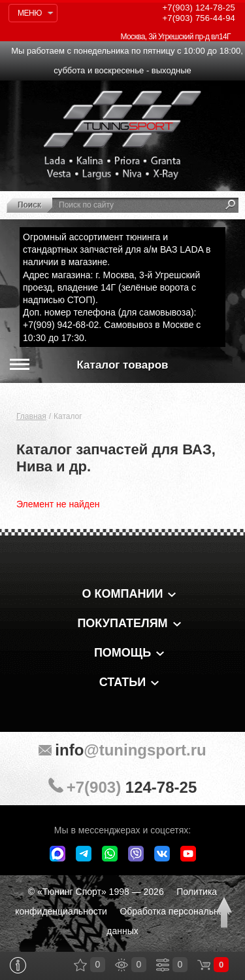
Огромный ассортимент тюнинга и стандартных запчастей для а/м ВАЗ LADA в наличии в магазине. (117, 249)
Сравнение (163, 965)
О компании (123, 594)
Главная (31, 416)
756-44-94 (199, 18)
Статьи (122, 682)
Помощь (122, 653)
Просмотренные (122, 965)
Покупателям (122, 623)
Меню (30, 13)
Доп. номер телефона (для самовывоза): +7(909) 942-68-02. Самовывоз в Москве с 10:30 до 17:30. (112, 325)
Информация (18, 965)
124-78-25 (199, 8)
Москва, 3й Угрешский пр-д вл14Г (175, 37)
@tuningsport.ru (122, 750)
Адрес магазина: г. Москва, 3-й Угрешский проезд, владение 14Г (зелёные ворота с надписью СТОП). (111, 287)
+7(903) (122, 787)
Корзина (204, 965)
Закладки (80, 965)
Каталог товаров (123, 365)
